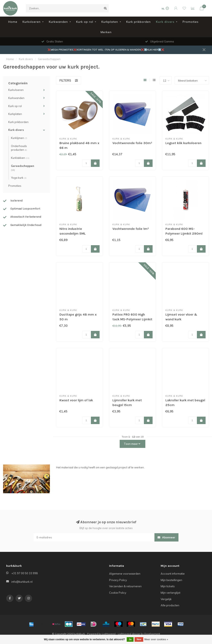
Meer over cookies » (156, 639)
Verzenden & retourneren (125, 586)
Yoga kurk (19, 178)
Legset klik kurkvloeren (183, 143)
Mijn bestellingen (171, 580)
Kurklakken (20, 158)
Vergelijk (166, 599)
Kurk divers (165, 22)
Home (13, 22)
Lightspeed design (129, 634)
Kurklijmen (19, 138)
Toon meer (132, 444)
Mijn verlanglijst (170, 593)
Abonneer (166, 537)
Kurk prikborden (139, 22)
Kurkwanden (58, 22)
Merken (106, 32)
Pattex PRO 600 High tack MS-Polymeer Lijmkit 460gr (132, 319)
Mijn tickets (168, 586)
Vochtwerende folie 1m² (131, 229)
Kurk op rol (85, 22)
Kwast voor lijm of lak (76, 400)
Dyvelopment (152, 634)
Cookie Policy (118, 593)
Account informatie (173, 574)
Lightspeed (109, 634)
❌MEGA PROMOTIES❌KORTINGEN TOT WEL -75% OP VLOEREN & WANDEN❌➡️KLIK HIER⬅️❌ (106, 50)
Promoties (191, 22)
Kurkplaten (110, 22)
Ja (130, 639)
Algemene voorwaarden (125, 574)
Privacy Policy (118, 580)
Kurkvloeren (32, 22)
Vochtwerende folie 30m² (132, 143)
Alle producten (170, 605)
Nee (139, 639)
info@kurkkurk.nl (22, 582)
